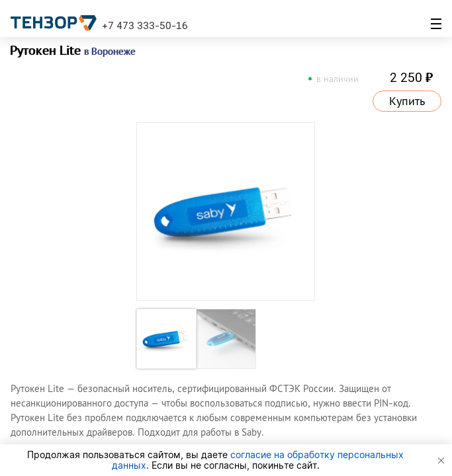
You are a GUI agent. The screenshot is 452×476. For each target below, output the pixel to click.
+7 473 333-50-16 (145, 25)
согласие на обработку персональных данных (258, 460)
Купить (407, 101)
